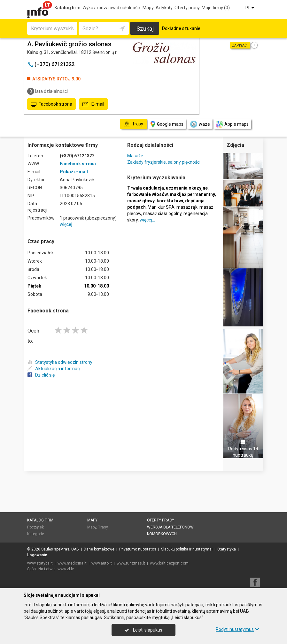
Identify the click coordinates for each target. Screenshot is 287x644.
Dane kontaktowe (99, 549)
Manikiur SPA (161, 207)
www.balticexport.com (169, 563)
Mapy (148, 8)
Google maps (167, 124)
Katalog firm (67, 8)
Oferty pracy (187, 8)
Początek (35, 527)
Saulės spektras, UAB (60, 549)
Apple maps (232, 124)
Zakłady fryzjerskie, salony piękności (164, 162)
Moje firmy (216, 8)
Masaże (135, 156)
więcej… (147, 220)
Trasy (103, 527)
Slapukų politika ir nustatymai (187, 549)
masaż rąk (187, 207)
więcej (66, 224)
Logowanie (37, 555)
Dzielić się (41, 375)
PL (250, 8)
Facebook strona (51, 104)
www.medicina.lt (72, 563)
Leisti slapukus (143, 630)
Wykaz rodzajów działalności (112, 8)
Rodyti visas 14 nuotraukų (243, 449)
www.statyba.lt (40, 563)
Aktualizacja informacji (54, 369)
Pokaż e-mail (74, 172)
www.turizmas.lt (131, 563)
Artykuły (164, 8)
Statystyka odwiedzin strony (60, 362)
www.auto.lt (102, 563)
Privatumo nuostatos (138, 549)
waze (200, 124)
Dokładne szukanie (181, 28)
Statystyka (227, 549)
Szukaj (145, 29)
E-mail (93, 104)
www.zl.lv (66, 569)
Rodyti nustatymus (237, 629)
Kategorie (36, 534)
